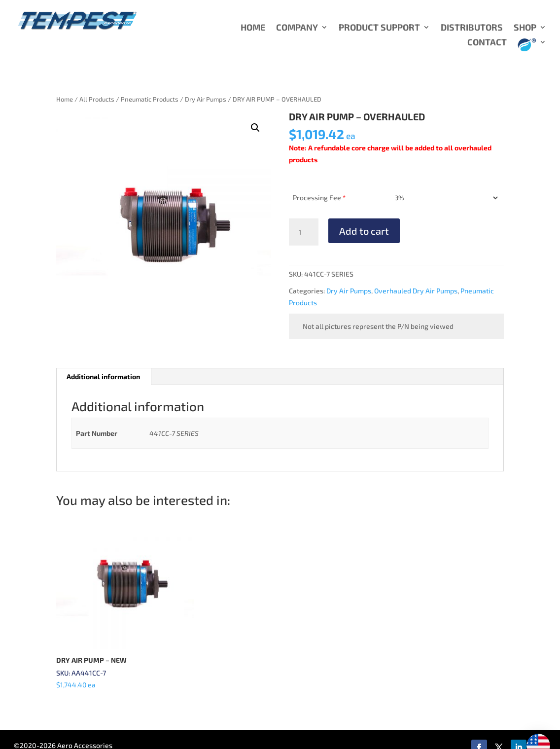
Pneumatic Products (150, 99)
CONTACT (487, 43)
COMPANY (297, 28)
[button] (255, 128)
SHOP (525, 28)
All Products (97, 99)
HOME (253, 28)
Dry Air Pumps (206, 99)
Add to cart (364, 231)
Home (65, 99)
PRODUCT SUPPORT (379, 28)
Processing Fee (319, 197)
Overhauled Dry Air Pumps (416, 291)
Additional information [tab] (103, 376)
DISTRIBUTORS (472, 28)
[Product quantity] (304, 232)
